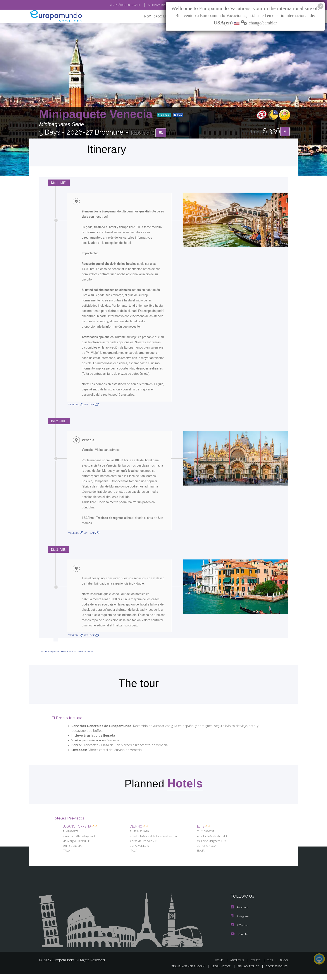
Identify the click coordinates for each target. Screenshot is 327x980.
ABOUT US (238, 966)
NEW (143, 16)
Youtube (239, 940)
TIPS (271, 966)
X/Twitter (239, 931)
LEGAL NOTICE (218, 972)
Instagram (240, 923)
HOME (221, 966)
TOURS (257, 966)
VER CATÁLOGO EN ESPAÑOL (115, 5)
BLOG (284, 966)
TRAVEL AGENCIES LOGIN (184, 972)
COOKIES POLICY (276, 972)
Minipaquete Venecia (97, 114)
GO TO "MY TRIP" (150, 5)
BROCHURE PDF (161, 16)
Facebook (240, 914)
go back (164, 115)
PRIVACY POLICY (246, 972)
